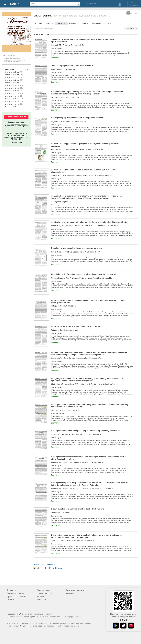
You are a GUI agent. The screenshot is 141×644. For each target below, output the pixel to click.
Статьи (61, 23)
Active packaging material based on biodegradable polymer (77, 118)
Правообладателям (15, 593)
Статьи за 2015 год (12, 99)
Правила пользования (16, 597)
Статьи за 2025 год (12, 72)
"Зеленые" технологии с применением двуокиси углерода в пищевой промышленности (83, 41)
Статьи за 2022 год (12, 80)
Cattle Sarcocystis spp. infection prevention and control (76, 326)
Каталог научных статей (76, 590)
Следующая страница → (45, 564)
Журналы (70, 593)
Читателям (41, 600)
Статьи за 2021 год (12, 83)
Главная (38, 23)
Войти (131, 3)
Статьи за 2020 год (12, 85)
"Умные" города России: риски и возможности (72, 65)
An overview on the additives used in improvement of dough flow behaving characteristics (84, 171)
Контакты (108, 23)
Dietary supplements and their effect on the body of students (78, 509)
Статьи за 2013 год (12, 104)
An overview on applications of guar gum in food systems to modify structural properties (85, 145)
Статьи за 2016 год (12, 96)
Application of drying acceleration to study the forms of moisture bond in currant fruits (89, 222)
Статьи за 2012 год (12, 107)
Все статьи (9, 69)
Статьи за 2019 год (12, 88)
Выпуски (49, 23)
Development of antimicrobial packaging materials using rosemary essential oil (86, 431)
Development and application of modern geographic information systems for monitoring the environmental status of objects (90, 406)
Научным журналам (45, 593)
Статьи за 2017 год (12, 93)
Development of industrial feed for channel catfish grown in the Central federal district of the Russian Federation (89, 458)
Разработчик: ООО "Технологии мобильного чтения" (29, 614)
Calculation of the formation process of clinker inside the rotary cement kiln (84, 274)
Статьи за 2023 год (12, 77)
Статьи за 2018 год (12, 91)
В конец (59, 568)
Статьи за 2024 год (12, 75)
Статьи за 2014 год (12, 102)
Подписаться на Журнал (16, 117)
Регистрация (134, 5)
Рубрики (74, 23)
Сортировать (130, 29)
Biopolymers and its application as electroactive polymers (76, 248)
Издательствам (43, 590)
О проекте (11, 590)
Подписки (92, 4)
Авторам (85, 23)
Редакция (97, 23)
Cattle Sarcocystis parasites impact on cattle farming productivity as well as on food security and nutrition (88, 301)
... (54, 568)
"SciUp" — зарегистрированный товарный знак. (40, 626)
